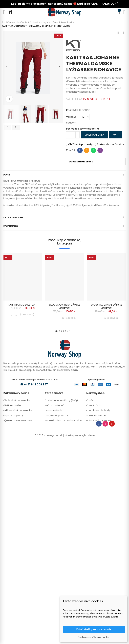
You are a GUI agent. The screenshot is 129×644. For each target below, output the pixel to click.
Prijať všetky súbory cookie (94, 629)
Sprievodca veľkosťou (110, 144)
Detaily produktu (15, 217)
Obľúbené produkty (80, 144)
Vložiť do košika (94, 135)
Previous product (118, 33)
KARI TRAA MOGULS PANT (23, 305)
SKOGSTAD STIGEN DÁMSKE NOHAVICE (64, 306)
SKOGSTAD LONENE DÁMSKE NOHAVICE (106, 306)
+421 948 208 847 (36, 385)
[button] (7, 68)
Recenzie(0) (11, 226)
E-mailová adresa (87, 150)
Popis (7, 175)
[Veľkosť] (85, 117)
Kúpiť (116, 135)
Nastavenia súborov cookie (94, 637)
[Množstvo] (73, 135)
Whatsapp (93, 150)
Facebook (80, 150)
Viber (100, 150)
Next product (123, 33)
